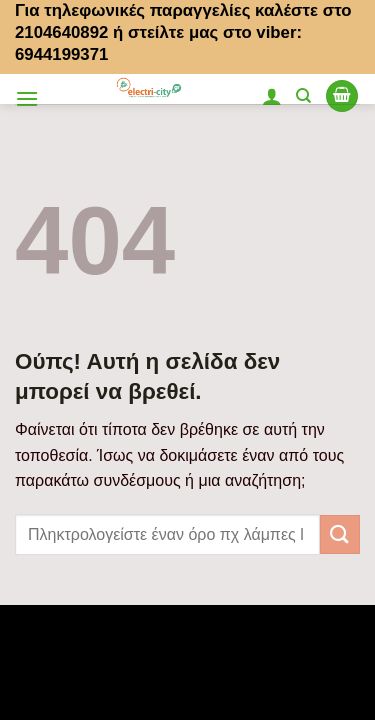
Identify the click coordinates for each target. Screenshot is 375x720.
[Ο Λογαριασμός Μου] (272, 96)
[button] (27, 98)
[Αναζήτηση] (303, 96)
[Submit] (340, 534)
